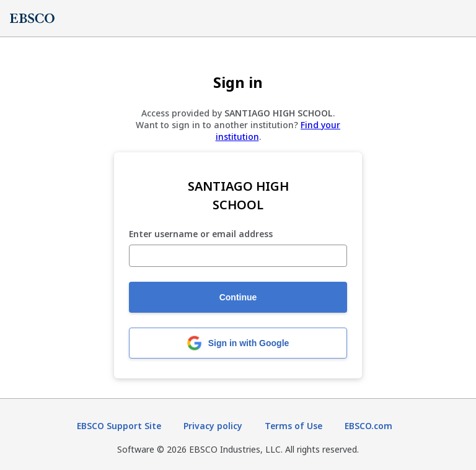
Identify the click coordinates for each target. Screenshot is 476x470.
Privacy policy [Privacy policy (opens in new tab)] (213, 426)
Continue (238, 297)
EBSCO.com (368, 426)
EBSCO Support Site (119, 426)
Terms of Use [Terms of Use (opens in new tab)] (293, 426)
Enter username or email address (201, 234)
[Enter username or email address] (238, 256)
